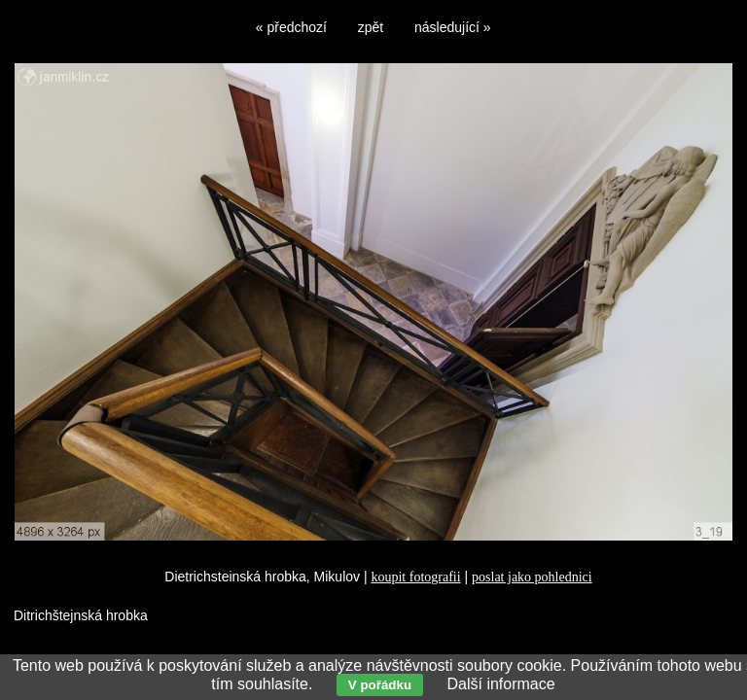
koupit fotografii (415, 577)
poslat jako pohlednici (532, 577)
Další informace (500, 684)
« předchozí (291, 27)
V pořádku (380, 685)
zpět (371, 27)
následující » (453, 27)
